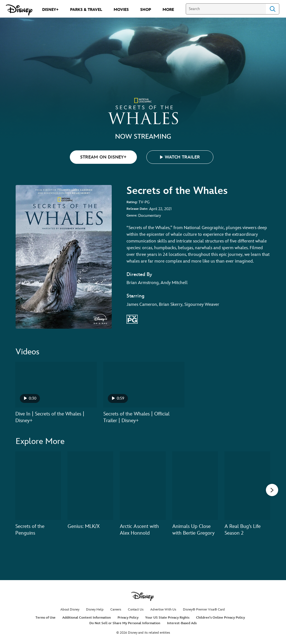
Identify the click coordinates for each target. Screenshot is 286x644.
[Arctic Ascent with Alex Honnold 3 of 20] (143, 486)
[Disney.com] (19, 10)
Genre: (132, 216)
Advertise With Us (163, 610)
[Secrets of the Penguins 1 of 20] (38, 486)
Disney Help (95, 610)
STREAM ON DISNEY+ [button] (103, 157)
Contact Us (136, 610)
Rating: (132, 202)
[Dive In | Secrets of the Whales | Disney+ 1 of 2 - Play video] (56, 385)
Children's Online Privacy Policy (221, 618)
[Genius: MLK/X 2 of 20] (90, 486)
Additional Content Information (87, 618)
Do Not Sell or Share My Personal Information (125, 623)
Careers (116, 610)
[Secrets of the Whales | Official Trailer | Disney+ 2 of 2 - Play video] (144, 385)
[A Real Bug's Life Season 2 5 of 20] (247, 486)
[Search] (226, 9)
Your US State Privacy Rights (167, 618)
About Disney (70, 610)
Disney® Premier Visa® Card (204, 610)
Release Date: (137, 209)
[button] (180, 157)
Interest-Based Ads (182, 623)
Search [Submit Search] (273, 9)
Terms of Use (46, 618)
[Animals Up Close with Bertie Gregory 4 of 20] (195, 486)
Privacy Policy (128, 618)
